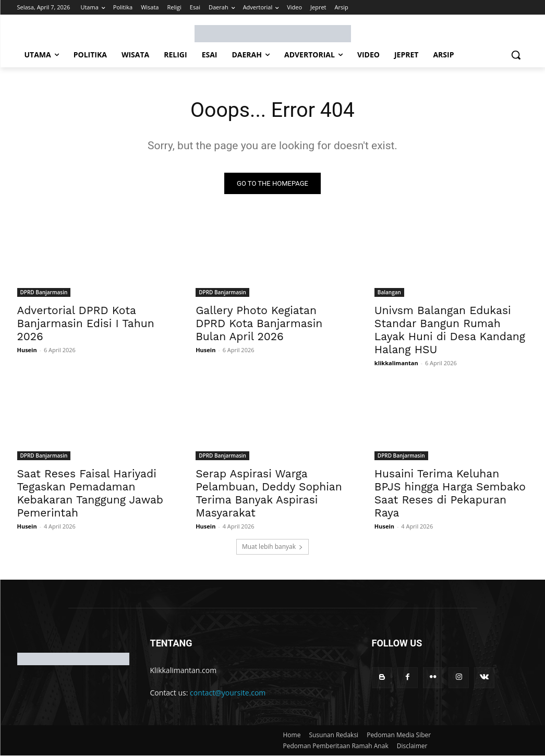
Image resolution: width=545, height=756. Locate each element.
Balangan (389, 293)
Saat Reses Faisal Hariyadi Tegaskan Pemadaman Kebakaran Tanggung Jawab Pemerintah (90, 494)
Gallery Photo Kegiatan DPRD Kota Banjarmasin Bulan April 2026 (259, 324)
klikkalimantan (396, 363)
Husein (27, 350)
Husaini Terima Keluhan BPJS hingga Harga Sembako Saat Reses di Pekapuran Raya (450, 494)
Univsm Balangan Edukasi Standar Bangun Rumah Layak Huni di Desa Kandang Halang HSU (450, 330)
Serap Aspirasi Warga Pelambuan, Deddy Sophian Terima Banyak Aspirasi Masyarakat (269, 494)
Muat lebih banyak (272, 547)
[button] (516, 55)
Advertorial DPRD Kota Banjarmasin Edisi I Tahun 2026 (86, 324)
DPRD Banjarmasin (44, 293)
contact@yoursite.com (228, 693)
